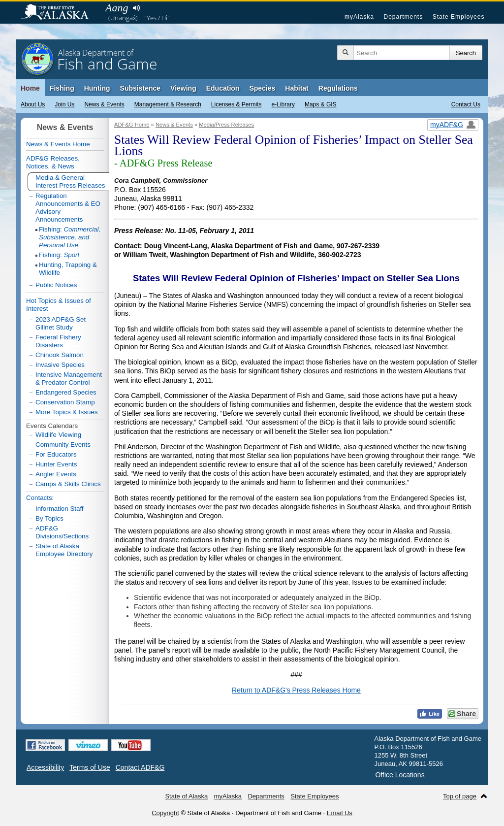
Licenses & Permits (236, 104)
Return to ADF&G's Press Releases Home (296, 690)
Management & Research (168, 104)
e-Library (283, 104)
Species (262, 88)
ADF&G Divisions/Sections (62, 532)
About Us (33, 104)
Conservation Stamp (65, 402)
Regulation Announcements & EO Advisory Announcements (68, 208)
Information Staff (60, 509)
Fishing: (70, 237)
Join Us (64, 104)
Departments (403, 17)
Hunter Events (56, 464)
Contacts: (40, 498)
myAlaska (359, 17)
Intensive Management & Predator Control (69, 379)
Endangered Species (66, 392)
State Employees (459, 17)
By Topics (49, 518)
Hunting (97, 88)
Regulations (338, 88)
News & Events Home (58, 144)
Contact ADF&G (140, 767)
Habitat (297, 88)
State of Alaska (60, 13)
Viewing (183, 88)
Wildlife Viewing (58, 435)
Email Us (340, 813)
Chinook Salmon (60, 355)
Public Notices (56, 285)
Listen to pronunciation (136, 8)
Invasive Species (60, 365)
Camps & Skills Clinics (68, 484)
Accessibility (45, 767)
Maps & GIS (321, 104)
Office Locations (400, 775)
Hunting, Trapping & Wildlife (68, 269)
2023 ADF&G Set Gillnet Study (61, 323)
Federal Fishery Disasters (58, 341)
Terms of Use (90, 767)
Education (223, 88)
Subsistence (140, 88)
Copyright (165, 813)
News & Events (104, 104)
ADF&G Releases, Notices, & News (53, 162)
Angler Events (56, 474)
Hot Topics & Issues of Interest (59, 305)
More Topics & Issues (66, 412)
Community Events (63, 445)
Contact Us (466, 104)
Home (30, 88)
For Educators (56, 454)
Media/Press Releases (226, 125)
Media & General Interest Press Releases (70, 182)
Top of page (460, 796)
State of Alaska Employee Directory (64, 550)
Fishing (62, 88)
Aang (117, 8)
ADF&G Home (132, 125)
